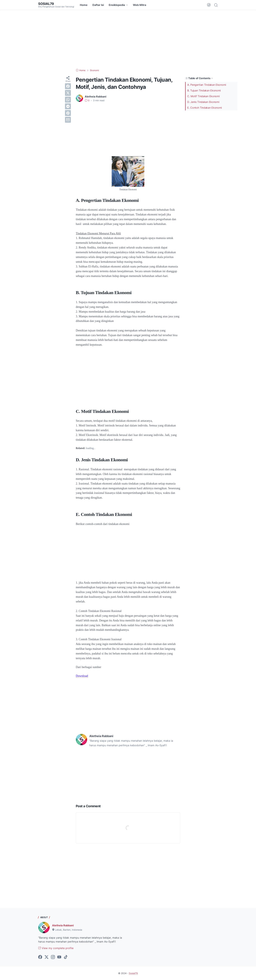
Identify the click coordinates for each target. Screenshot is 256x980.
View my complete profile (56, 948)
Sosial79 (46, 4)
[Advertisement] (128, 39)
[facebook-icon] (40, 957)
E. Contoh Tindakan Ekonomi (205, 108)
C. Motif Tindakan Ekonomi (204, 96)
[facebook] (68, 86)
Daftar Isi (98, 5)
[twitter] (68, 93)
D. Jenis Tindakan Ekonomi (203, 102)
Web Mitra (140, 5)
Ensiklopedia (117, 5)
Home (84, 5)
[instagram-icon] (53, 957)
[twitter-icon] (47, 957)
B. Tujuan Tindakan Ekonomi (204, 90)
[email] (68, 120)
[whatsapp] (68, 100)
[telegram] (68, 106)
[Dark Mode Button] (209, 5)
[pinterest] (68, 113)
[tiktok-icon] (66, 957)
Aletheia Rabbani (63, 925)
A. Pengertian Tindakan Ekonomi (207, 85)
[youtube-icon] (59, 957)
